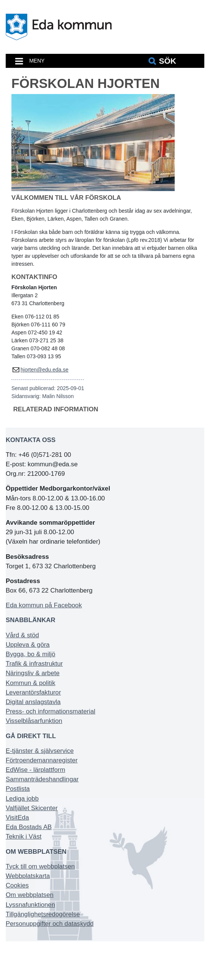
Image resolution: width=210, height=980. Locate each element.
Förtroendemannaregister (42, 760)
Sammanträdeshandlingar (42, 779)
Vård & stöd (22, 635)
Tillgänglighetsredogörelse (43, 914)
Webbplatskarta (28, 876)
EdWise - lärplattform (36, 770)
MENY (37, 61)
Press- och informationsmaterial (51, 711)
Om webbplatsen (30, 895)
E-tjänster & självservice (40, 751)
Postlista (18, 789)
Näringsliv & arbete (33, 673)
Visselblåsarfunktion (34, 721)
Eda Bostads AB (29, 827)
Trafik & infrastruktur (34, 664)
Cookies (17, 885)
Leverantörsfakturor (33, 692)
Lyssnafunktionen (30, 905)
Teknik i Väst (24, 837)
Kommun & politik (31, 683)
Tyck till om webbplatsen (40, 866)
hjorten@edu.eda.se (44, 370)
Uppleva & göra (28, 645)
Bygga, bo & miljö (31, 654)
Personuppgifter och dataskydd (50, 924)
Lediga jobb (22, 799)
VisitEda (17, 818)
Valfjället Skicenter (32, 808)
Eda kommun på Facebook (44, 605)
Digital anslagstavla (33, 702)
